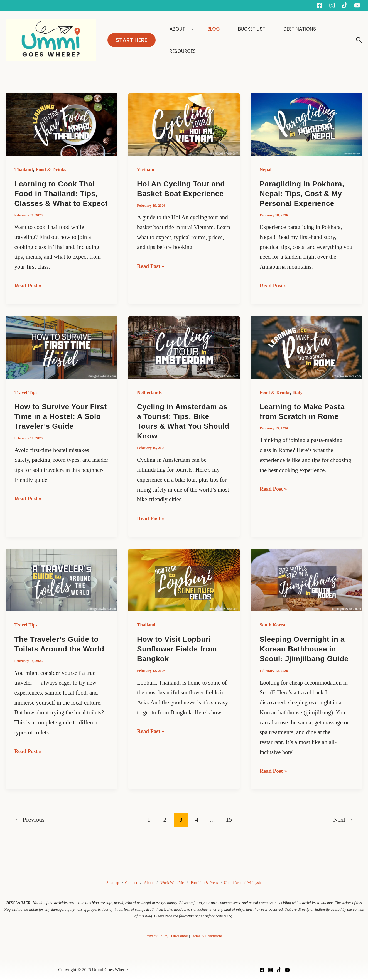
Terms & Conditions (207, 936)
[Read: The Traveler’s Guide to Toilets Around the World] (61, 589)
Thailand (24, 170)
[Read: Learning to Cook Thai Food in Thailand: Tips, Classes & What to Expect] (61, 124)
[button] (132, 40)
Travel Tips (26, 402)
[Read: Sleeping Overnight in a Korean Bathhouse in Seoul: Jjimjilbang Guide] (307, 589)
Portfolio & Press (204, 883)
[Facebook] (320, 5)
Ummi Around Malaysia (243, 883)
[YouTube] (357, 5)
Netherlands (149, 402)
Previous (30, 829)
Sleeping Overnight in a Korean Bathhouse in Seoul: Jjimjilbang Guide (305, 659)
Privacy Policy (157, 936)
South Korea (273, 635)
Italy (298, 402)
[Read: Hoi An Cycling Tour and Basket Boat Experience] (184, 124)
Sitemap (113, 883)
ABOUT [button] (192, 40)
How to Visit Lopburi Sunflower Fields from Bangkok (178, 659)
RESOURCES (332, 40)
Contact (131, 883)
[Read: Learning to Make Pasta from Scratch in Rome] (307, 356)
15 (229, 829)
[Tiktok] (345, 5)
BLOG (219, 40)
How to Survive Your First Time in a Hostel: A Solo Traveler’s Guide (59, 426)
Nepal (266, 170)
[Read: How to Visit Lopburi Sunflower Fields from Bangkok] (184, 589)
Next (343, 829)
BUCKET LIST (251, 40)
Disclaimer (179, 936)
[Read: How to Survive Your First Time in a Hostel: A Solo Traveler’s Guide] (61, 356)
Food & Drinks (51, 170)
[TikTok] (279, 970)
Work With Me (172, 883)
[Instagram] (332, 5)
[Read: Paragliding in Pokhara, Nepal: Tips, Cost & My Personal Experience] (307, 124)
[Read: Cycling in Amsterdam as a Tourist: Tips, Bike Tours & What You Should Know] (184, 356)
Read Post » (29, 294)
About (149, 883)
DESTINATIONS (292, 40)
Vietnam (146, 170)
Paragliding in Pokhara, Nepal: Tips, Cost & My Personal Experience (303, 194)
